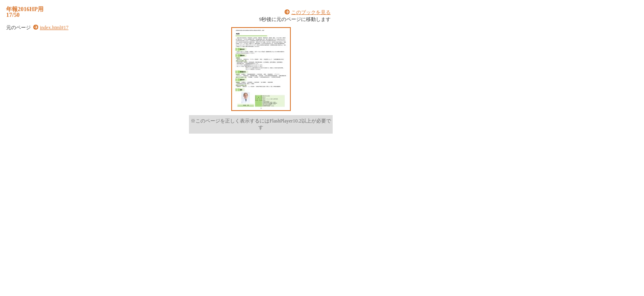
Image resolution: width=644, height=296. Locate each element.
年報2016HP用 (25, 9)
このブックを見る (311, 12)
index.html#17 (54, 28)
